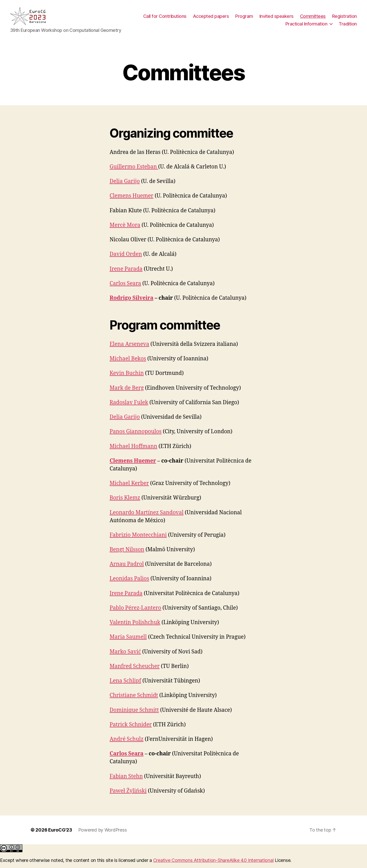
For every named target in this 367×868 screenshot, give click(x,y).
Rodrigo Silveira (132, 303)
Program (244, 19)
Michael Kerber (129, 488)
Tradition (348, 26)
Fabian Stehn (126, 781)
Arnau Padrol (127, 569)
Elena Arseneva (129, 349)
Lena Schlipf (125, 686)
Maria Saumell (128, 642)
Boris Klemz (125, 503)
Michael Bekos (128, 364)
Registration (344, 19)
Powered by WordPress (103, 835)
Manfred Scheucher (135, 671)
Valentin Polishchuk (135, 628)
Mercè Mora (125, 230)
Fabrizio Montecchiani (138, 540)
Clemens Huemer (132, 201)
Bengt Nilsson (127, 555)
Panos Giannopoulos (136, 437)
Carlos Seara (125, 289)
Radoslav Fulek (129, 408)
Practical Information (306, 26)
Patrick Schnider (131, 730)
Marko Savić (125, 657)
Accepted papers (211, 19)
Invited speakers (277, 19)
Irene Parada (126, 274)
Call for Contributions (165, 19)
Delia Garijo (125, 186)
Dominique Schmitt (134, 715)
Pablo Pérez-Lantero (135, 613)
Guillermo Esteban (134, 172)
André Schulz (127, 744)
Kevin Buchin (127, 378)
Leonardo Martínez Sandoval (147, 518)
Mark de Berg (127, 393)
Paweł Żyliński (128, 796)
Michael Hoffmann (133, 451)
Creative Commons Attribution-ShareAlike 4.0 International (213, 865)
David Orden (126, 259)
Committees (313, 19)
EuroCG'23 (60, 835)
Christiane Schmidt (134, 700)
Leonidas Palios (129, 584)
